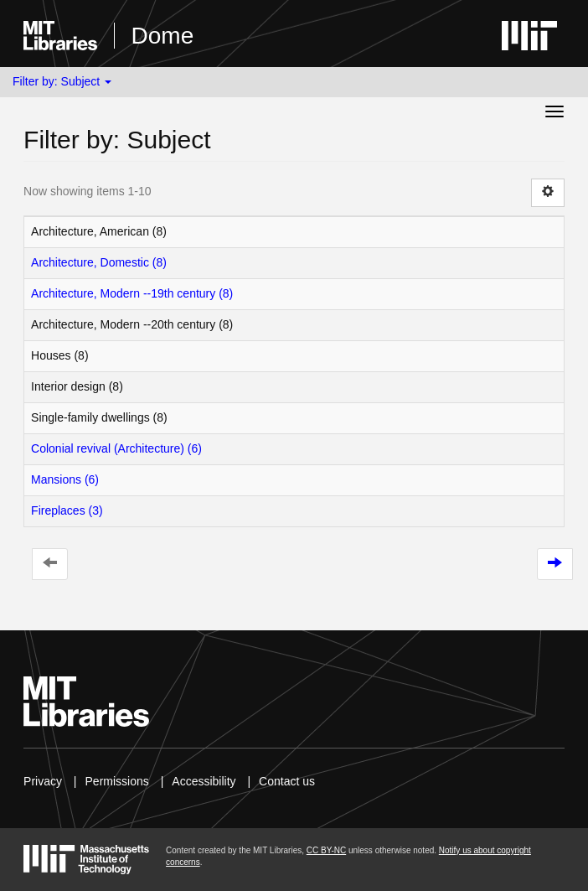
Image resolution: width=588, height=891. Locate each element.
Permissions (117, 781)
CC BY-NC (326, 850)
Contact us (287, 781)
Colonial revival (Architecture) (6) (116, 448)
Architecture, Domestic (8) (99, 262)
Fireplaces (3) (67, 510)
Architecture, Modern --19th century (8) (132, 293)
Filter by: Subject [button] (62, 81)
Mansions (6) (65, 479)
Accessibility (204, 781)
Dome (163, 36)
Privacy (43, 781)
